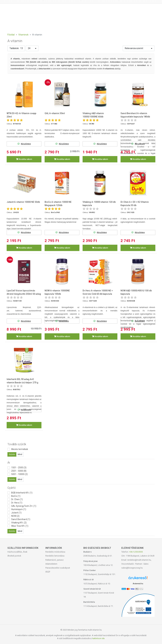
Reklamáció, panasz (55, 560)
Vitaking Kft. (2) (19, 523)
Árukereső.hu (138, 584)
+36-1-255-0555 (136, 552)
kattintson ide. (99, 638)
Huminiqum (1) (19, 509)
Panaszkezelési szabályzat (58, 568)
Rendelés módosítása (55, 552)
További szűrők (17, 444)
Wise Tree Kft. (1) (20, 526)
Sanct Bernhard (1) (21, 519)
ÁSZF (48, 572)
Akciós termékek (20, 449)
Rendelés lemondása (55, 556)
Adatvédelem (51, 564)
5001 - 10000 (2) (19, 474)
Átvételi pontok (14, 556)
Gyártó (12, 488)
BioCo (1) (16, 496)
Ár (9, 463)
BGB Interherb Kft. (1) (22, 493)
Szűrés (12, 454)
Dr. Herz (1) (17, 503)
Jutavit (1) (16, 513)
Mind (20, 454)
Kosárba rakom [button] (24, 159)
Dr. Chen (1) (17, 499)
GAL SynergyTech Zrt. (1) (24, 506)
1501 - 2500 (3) (19, 468)
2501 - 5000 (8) (19, 471)
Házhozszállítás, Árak (17, 552)
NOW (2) (15, 516)
